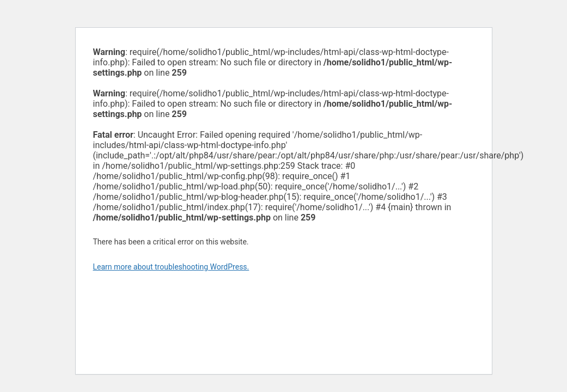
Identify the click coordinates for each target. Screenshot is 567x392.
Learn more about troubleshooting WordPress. (171, 267)
